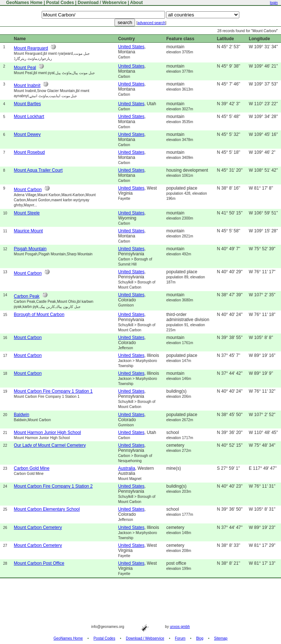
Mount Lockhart (29, 117)
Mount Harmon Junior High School (47, 432)
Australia (127, 468)
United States (131, 47)
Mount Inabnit (27, 85)
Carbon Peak (27, 296)
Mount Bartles (27, 104)
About (137, 3)
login (274, 3)
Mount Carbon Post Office (39, 563)
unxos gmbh (180, 627)
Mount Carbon (28, 190)
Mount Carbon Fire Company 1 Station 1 (53, 391)
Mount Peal (25, 68)
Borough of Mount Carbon (39, 315)
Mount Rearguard (31, 48)
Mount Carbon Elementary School (47, 509)
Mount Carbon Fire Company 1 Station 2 (53, 486)
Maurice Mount (28, 231)
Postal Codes (60, 3)
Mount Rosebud (29, 152)
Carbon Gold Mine (32, 468)
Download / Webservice (102, 3)
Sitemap (221, 638)
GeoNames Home (24, 3)
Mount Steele (27, 213)
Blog (200, 638)
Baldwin (22, 415)
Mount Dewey (27, 134)
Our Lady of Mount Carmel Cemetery (50, 445)
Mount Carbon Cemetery (38, 527)
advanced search (151, 23)
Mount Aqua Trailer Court (38, 170)
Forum (180, 638)
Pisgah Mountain (30, 249)
